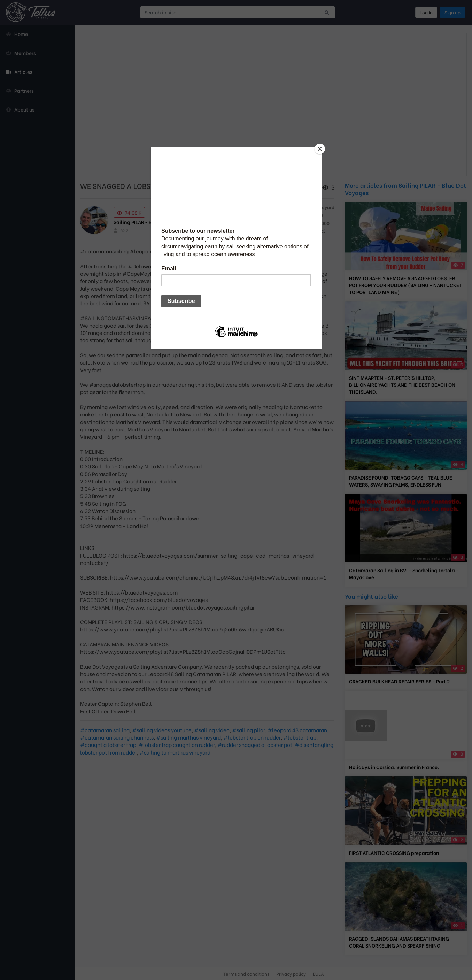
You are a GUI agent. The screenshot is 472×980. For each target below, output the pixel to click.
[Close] (320, 149)
